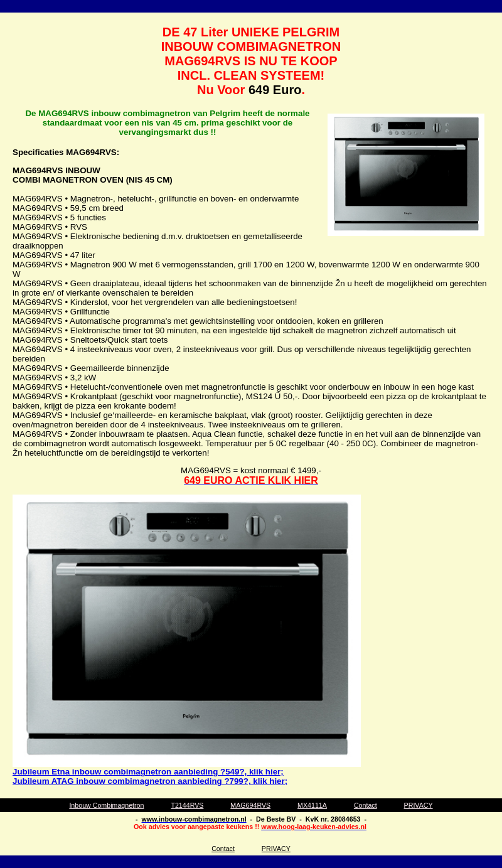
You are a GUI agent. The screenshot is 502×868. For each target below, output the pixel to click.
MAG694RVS (250, 805)
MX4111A (312, 805)
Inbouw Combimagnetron (106, 805)
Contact (366, 805)
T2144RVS (187, 805)
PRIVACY (419, 805)
